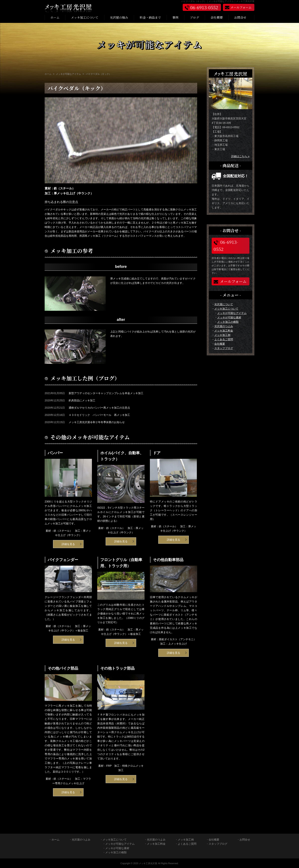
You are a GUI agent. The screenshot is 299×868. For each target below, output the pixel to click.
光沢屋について (224, 304)
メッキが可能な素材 (229, 317)
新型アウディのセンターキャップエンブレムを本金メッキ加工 (106, 393)
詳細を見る (68, 544)
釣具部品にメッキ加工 (82, 400)
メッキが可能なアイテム (232, 313)
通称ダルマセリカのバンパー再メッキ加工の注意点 (99, 408)
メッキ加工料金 (224, 331)
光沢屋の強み (119, 17)
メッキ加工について (85, 17)
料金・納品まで (150, 17)
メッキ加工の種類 (228, 322)
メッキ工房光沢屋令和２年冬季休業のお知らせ (97, 422)
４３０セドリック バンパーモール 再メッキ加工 (99, 415)
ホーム (55, 17)
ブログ (195, 17)
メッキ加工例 (222, 335)
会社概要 (217, 17)
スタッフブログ (224, 348)
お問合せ (240, 17)
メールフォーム (230, 281)
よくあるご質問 (224, 339)
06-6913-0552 (226, 246)
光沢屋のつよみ (224, 326)
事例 (175, 17)
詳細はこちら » (240, 156)
